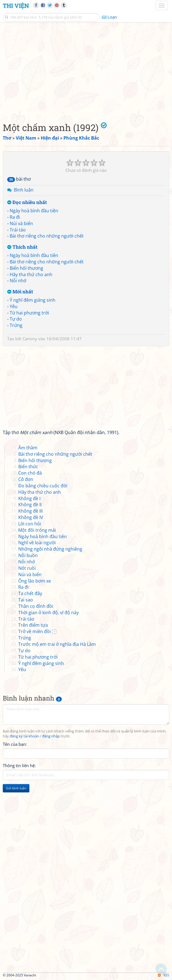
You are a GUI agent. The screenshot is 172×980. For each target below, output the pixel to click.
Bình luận (24, 190)
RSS (164, 975)
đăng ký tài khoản (24, 736)
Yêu (14, 306)
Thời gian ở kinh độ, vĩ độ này (48, 613)
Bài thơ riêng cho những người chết (47, 236)
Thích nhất (22, 247)
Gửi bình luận (16, 788)
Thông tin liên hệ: (19, 765)
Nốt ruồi (27, 568)
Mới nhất (20, 292)
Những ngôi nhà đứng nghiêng (50, 549)
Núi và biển (21, 223)
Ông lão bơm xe (35, 581)
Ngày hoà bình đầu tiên (34, 211)
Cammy (30, 339)
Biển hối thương (26, 268)
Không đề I (29, 498)
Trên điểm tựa (33, 625)
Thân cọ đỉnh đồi (36, 606)
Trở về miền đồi (34, 631)
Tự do (16, 319)
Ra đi (15, 217)
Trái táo (18, 230)
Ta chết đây (30, 593)
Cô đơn (26, 479)
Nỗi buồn (28, 555)
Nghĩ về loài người (37, 543)
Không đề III (30, 511)
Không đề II (30, 505)
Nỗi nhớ (18, 281)
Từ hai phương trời (29, 313)
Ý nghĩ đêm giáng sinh (33, 300)
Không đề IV (31, 517)
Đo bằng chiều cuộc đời (43, 486)
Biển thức (28, 467)
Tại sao (26, 600)
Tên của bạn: (15, 744)
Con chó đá (30, 473)
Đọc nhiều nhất (27, 202)
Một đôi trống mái (37, 530)
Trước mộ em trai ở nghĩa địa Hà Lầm (57, 644)
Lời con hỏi (30, 524)
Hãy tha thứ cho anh (31, 274)
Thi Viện (16, 6)
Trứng (16, 325)
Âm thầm (28, 448)
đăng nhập (51, 736)
